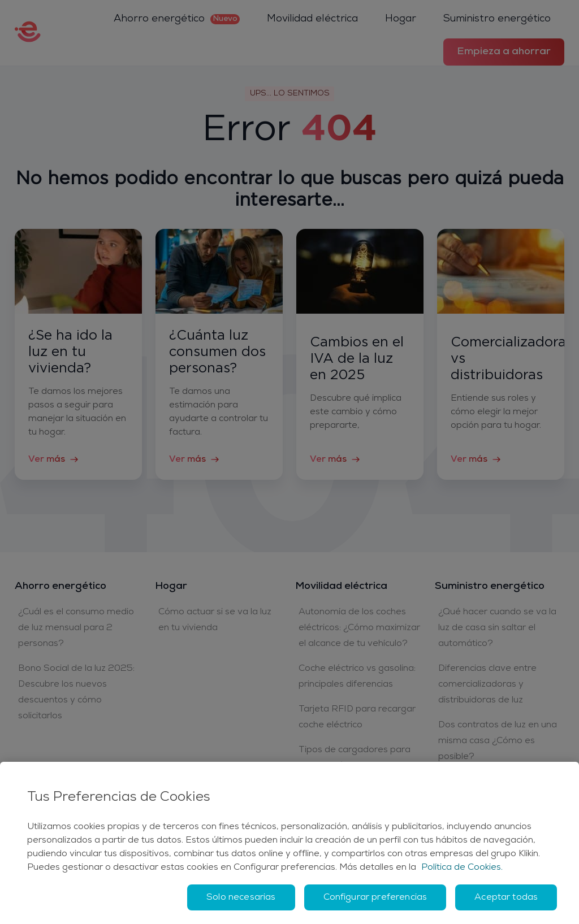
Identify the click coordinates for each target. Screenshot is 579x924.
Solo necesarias (241, 897)
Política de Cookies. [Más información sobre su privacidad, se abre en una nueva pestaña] (462, 867)
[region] (289, 843)
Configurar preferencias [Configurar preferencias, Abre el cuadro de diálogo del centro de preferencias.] (375, 897)
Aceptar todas (506, 897)
